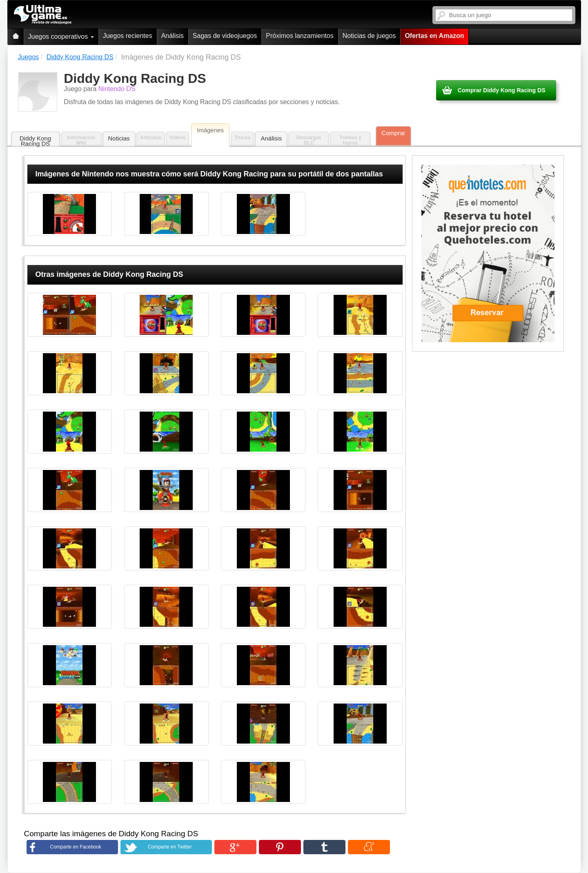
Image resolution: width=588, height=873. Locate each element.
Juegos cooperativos (61, 37)
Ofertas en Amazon (434, 36)
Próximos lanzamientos (300, 36)
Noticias (119, 138)
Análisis (173, 36)
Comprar (393, 133)
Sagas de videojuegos (225, 36)
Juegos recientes (128, 36)
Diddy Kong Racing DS (36, 141)
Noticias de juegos (369, 36)
